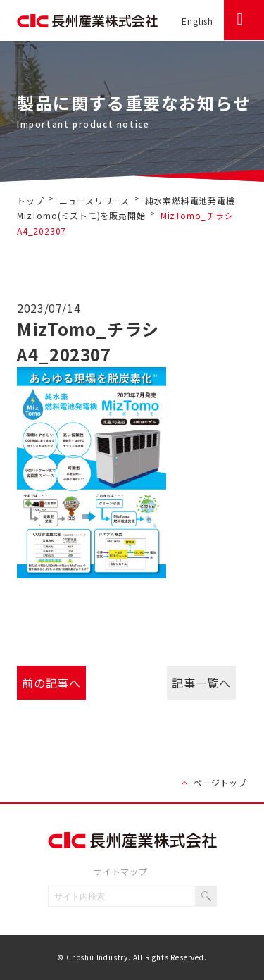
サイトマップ (121, 871)
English (197, 21)
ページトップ (220, 782)
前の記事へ (51, 683)
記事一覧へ (201, 683)
